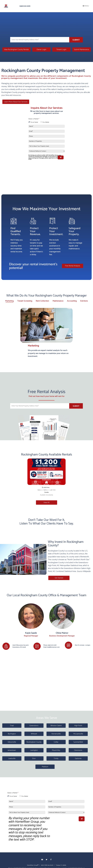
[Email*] (47, 131)
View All (46, 502)
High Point (78, 725)
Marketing (9, 301)
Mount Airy (56, 750)
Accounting (72, 301)
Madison (45, 766)
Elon (34, 758)
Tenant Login (61, 50)
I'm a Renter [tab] (46, 122)
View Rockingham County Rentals (16, 50)
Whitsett (34, 733)
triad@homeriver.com (53, 647)
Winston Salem (56, 725)
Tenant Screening (25, 301)
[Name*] (47, 126)
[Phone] (47, 136)
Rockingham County (34, 742)
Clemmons (78, 750)
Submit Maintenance (82, 50)
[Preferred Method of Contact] (47, 151)
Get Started (58, 578)
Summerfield (78, 742)
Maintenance (58, 301)
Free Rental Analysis (73, 266)
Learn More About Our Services (15, 102)
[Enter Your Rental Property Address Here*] (40, 40)
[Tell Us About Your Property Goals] (47, 146)
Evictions (84, 301)
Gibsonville (12, 742)
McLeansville (78, 733)
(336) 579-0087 (25, 6)
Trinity (56, 758)
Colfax (56, 742)
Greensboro (34, 725)
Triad (12, 725)
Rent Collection (42, 301)
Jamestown (12, 750)
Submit (76, 40)
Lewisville (12, 758)
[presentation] (65, 818)
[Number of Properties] (47, 141)
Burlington (12, 733)
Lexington (34, 750)
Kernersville (56, 733)
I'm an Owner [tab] (34, 122)
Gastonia (78, 758)
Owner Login (41, 50)
